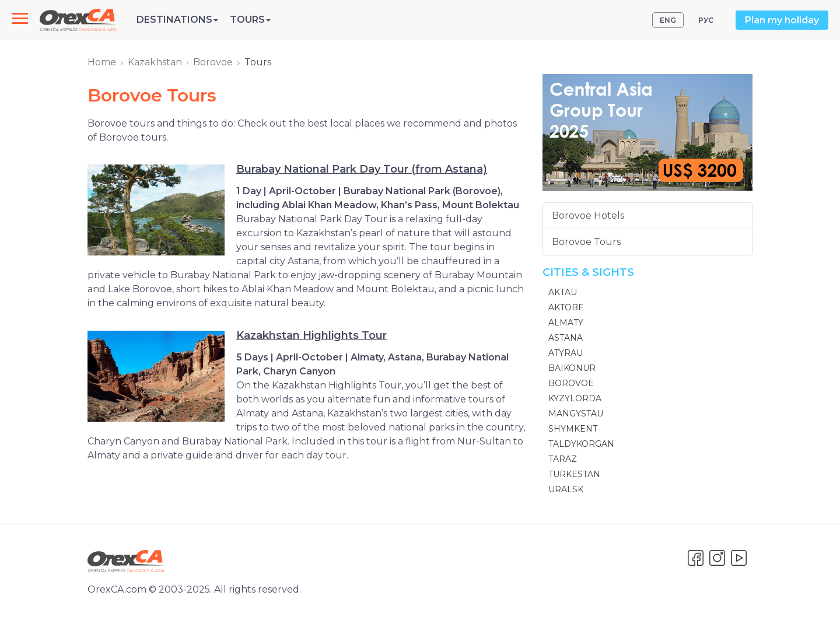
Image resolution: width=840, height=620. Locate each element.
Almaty (566, 323)
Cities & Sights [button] (588, 272)
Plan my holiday (782, 20)
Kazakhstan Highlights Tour (311, 335)
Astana (566, 338)
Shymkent (573, 429)
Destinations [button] (177, 20)
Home (102, 62)
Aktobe (566, 307)
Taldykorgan (581, 444)
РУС (706, 20)
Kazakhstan (155, 62)
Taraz (563, 459)
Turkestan (574, 474)
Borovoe (213, 62)
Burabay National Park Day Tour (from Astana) (362, 169)
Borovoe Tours (586, 242)
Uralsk (566, 489)
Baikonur (572, 368)
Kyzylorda (575, 398)
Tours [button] (250, 20)
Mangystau (576, 414)
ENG (668, 20)
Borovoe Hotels (588, 216)
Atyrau (566, 353)
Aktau (563, 292)
